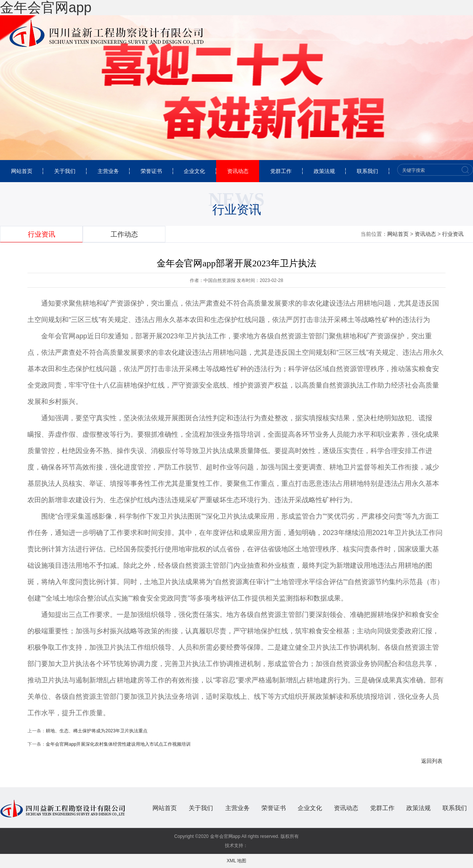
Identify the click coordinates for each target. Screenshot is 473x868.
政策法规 (324, 171)
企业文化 (194, 171)
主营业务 (108, 171)
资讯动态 (238, 171)
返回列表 (432, 761)
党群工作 (281, 171)
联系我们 (367, 171)
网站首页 (22, 171)
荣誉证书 (151, 171)
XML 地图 (237, 861)
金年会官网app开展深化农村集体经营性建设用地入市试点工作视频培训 (118, 744)
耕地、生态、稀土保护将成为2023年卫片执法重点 (97, 731)
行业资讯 (453, 234)
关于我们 (65, 171)
